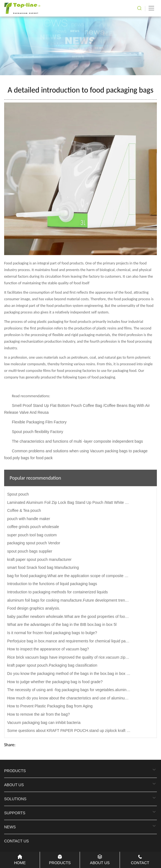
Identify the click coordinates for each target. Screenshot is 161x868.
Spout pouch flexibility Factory (37, 432)
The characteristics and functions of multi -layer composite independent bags (77, 441)
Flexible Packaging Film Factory (39, 422)
